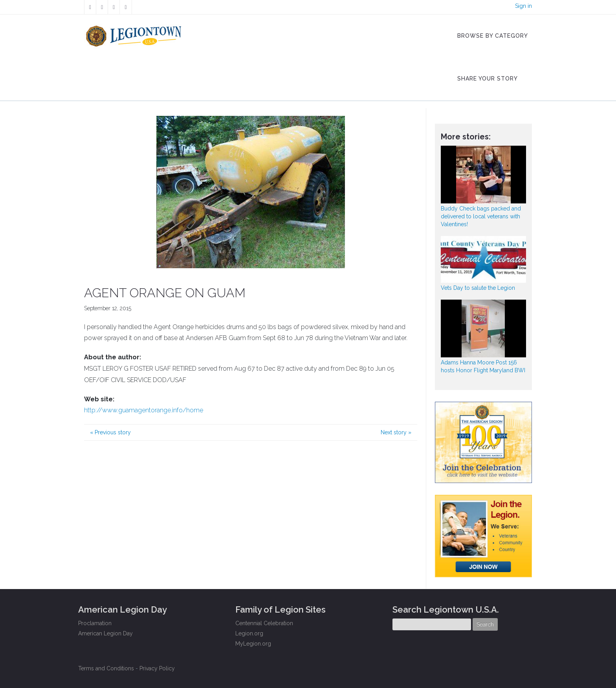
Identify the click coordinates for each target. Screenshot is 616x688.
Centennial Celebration (264, 623)
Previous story (110, 432)
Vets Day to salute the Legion (478, 288)
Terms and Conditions (106, 668)
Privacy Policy (157, 668)
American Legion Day (105, 633)
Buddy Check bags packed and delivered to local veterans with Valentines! (481, 216)
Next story (396, 432)
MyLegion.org (253, 644)
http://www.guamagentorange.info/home (144, 410)
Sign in (523, 6)
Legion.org (249, 633)
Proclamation (95, 623)
